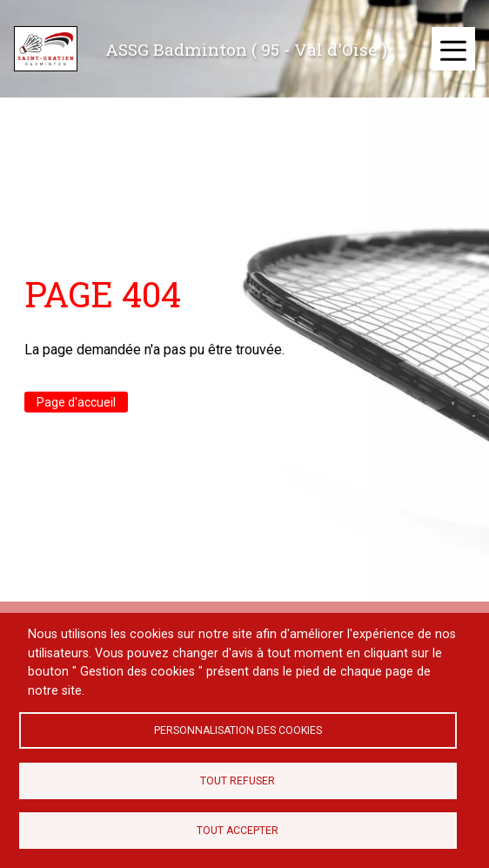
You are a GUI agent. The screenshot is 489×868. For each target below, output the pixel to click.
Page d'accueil (76, 401)
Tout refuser (238, 781)
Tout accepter (238, 831)
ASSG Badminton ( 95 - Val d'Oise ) (246, 49)
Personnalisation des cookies (238, 730)
